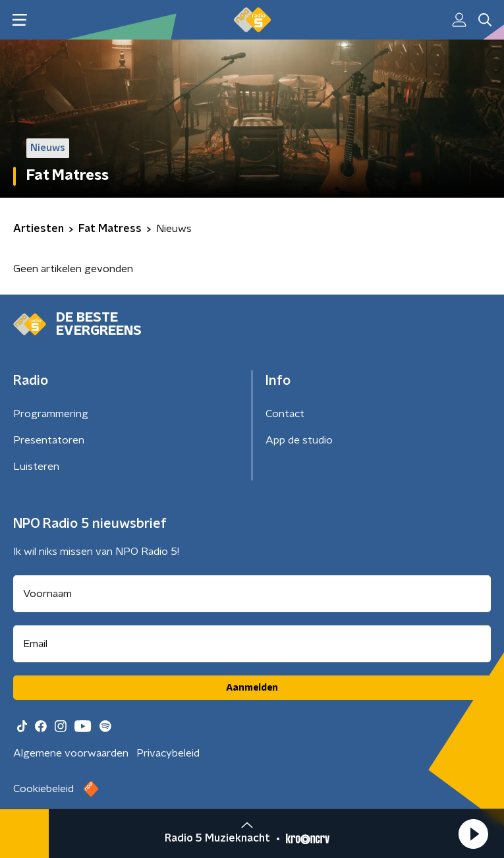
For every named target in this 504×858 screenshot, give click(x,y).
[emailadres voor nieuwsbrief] (252, 644)
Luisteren (36, 467)
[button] (473, 834)
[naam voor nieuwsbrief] (252, 594)
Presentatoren (49, 440)
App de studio (299, 440)
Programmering (51, 414)
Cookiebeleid (43, 789)
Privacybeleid (168, 753)
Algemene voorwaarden (71, 753)
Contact (285, 414)
